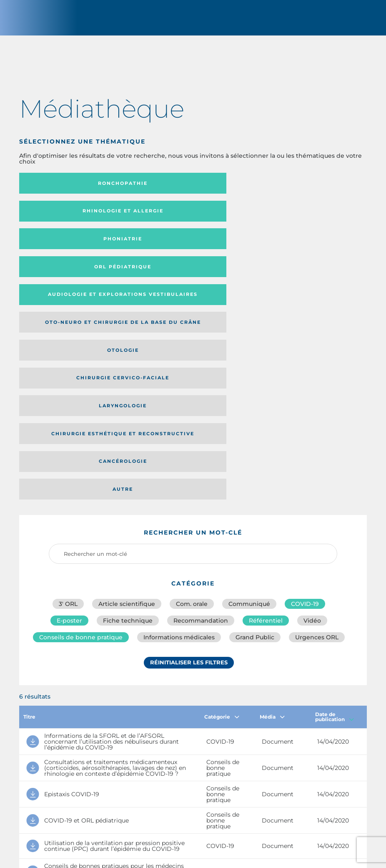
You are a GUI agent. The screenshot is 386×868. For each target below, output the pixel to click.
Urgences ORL (317, 429)
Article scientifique (127, 393)
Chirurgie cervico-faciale (188, 250)
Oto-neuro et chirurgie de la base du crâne (302, 220)
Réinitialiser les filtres (189, 457)
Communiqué (249, 393)
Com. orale (192, 393)
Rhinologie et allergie (188, 189)
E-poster (69, 411)
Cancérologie (188, 278)
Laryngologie (302, 250)
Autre (302, 278)
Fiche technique (128, 411)
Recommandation (201, 411)
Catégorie (222, 509)
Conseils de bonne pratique (81, 429)
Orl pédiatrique (73, 220)
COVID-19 (305, 393)
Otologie (73, 250)
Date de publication (335, 509)
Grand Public (255, 429)
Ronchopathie (73, 189)
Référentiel (266, 411)
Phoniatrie (302, 189)
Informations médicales (179, 429)
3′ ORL (68, 393)
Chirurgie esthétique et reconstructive (68, 278)
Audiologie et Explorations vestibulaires (164, 220)
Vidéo (312, 411)
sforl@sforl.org (171, 807)
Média (272, 509)
